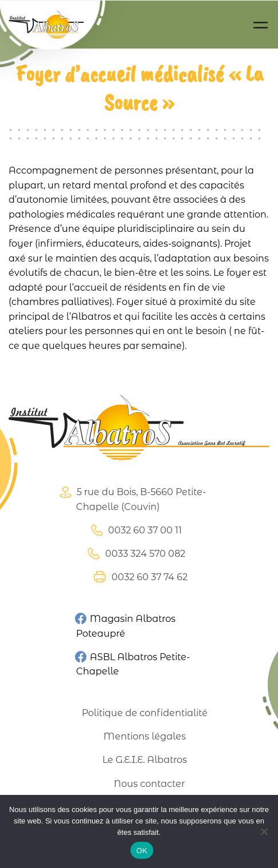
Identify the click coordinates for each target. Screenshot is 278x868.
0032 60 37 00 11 (135, 530)
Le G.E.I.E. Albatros (145, 760)
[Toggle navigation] (261, 25)
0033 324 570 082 (135, 554)
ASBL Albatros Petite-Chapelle (132, 664)
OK (142, 851)
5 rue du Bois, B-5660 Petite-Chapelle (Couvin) (131, 499)
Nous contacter (149, 784)
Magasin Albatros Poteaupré (125, 626)
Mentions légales (145, 736)
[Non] (264, 831)
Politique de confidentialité (145, 713)
